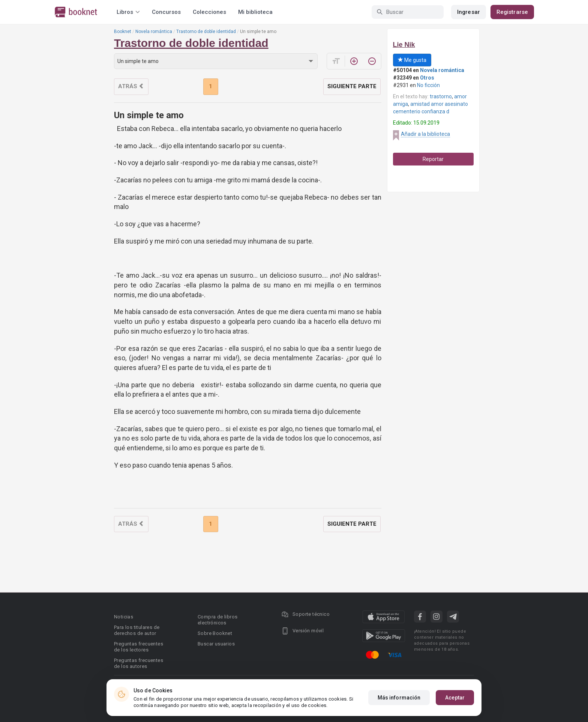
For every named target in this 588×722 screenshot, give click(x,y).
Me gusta (412, 60)
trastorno (441, 96)
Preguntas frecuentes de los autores (139, 663)
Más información (399, 698)
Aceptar (455, 698)
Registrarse (512, 12)
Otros (427, 78)
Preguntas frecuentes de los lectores (139, 647)
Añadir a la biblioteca (425, 134)
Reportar (433, 159)
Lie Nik (404, 45)
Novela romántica (154, 32)
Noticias (124, 617)
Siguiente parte (352, 86)
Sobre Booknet (215, 633)
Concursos (166, 12)
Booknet (123, 32)
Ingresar (469, 12)
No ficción (428, 85)
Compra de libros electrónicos (217, 620)
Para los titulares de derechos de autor (137, 630)
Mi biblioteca (255, 12)
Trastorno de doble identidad (206, 32)
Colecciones (209, 12)
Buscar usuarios (216, 644)
